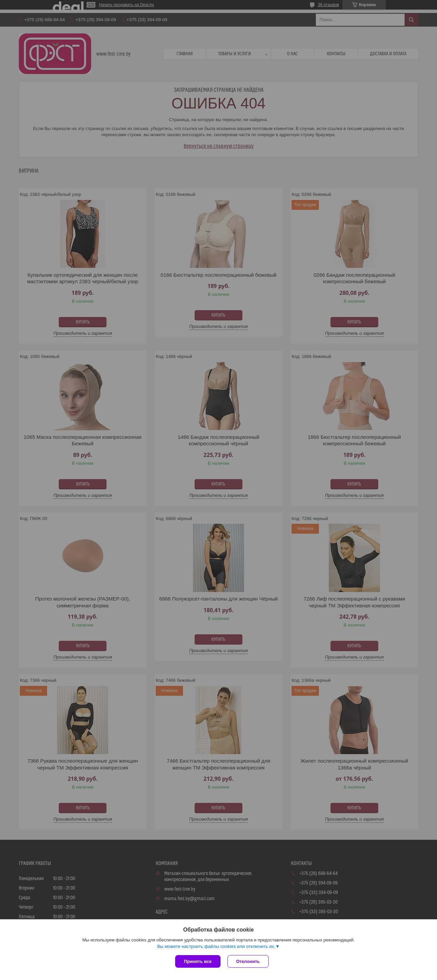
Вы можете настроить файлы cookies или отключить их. (216, 946)
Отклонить (248, 961)
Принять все (198, 961)
